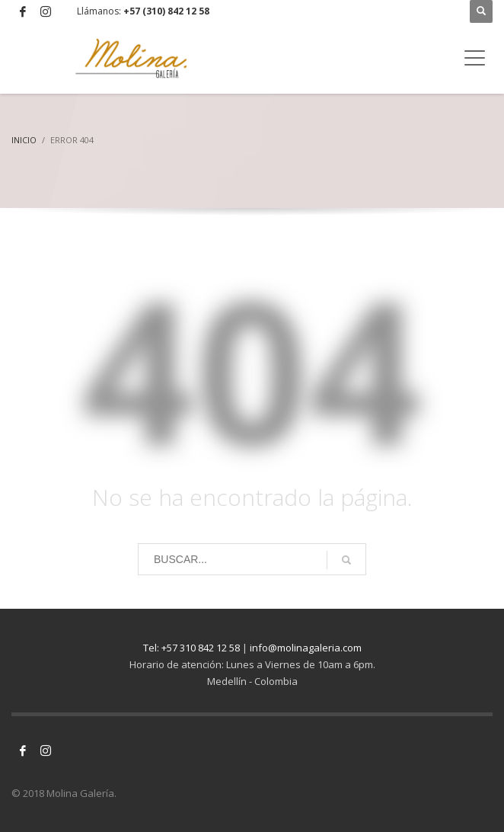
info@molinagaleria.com (306, 648)
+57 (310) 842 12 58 (166, 11)
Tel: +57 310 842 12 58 (191, 648)
